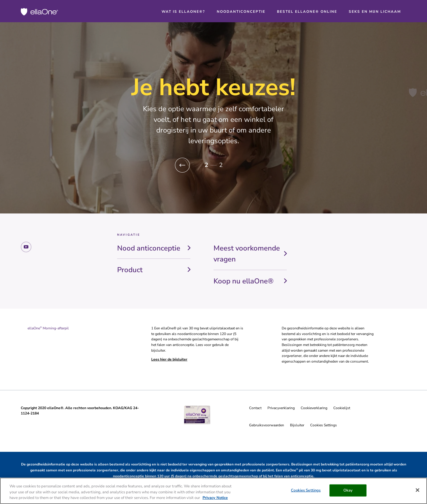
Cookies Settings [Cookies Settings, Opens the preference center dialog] (306, 490)
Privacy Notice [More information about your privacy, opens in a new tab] (215, 498)
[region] (213, 491)
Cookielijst (342, 408)
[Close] (418, 490)
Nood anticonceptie (149, 248)
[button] (182, 165)
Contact (255, 408)
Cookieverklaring (314, 408)
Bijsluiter (297, 425)
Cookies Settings (324, 425)
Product (130, 270)
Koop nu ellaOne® (244, 281)
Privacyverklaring (281, 408)
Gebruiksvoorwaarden (267, 425)
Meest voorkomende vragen (247, 254)
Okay (348, 490)
